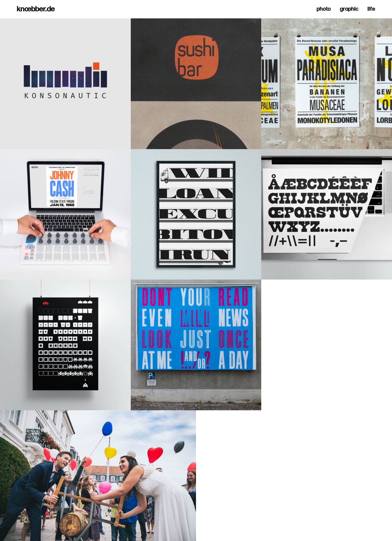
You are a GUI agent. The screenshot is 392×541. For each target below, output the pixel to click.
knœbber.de (36, 9)
